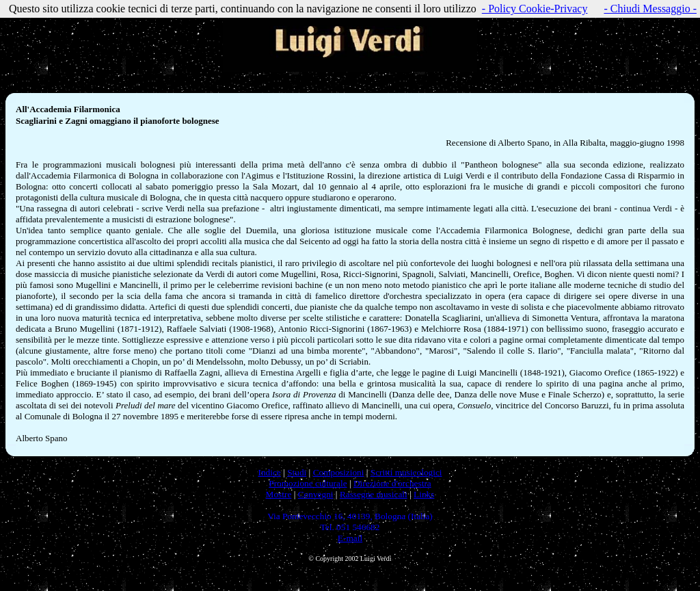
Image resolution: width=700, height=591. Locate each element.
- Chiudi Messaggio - (650, 9)
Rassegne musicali (374, 494)
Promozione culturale (308, 483)
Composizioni (339, 472)
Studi (297, 472)
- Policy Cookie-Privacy (535, 9)
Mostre (279, 494)
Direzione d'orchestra (392, 483)
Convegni (316, 494)
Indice (269, 472)
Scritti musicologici (406, 472)
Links (424, 494)
